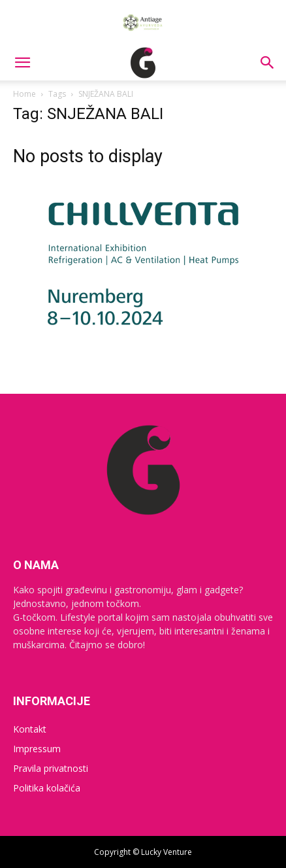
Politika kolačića (47, 788)
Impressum (37, 749)
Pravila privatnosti (51, 768)
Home (24, 94)
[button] (22, 63)
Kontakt (30, 729)
